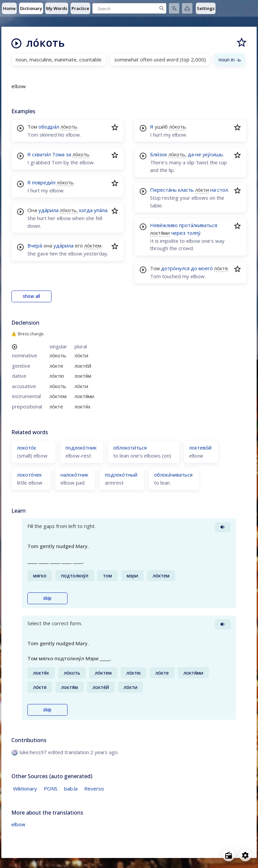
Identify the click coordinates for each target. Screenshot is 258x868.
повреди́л (44, 182)
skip (47, 598)
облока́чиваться (173, 475)
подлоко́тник (81, 448)
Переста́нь (163, 190)
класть (186, 190)
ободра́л (49, 127)
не (198, 154)
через (178, 233)
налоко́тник (74, 475)
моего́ (206, 268)
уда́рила (48, 210)
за (69, 154)
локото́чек (29, 475)
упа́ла (101, 210)
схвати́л (41, 154)
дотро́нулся (175, 268)
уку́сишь (213, 154)
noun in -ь (230, 59)
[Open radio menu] (229, 855)
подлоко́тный (121, 475)
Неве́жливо (164, 225)
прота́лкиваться (198, 225)
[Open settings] (245, 855)
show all (31, 296)
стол (223, 190)
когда (86, 210)
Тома (58, 154)
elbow (18, 824)
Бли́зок (159, 154)
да (191, 154)
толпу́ (194, 233)
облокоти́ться (130, 448)
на (213, 190)
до (194, 268)
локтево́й (200, 448)
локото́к (27, 448)
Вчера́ (35, 245)
